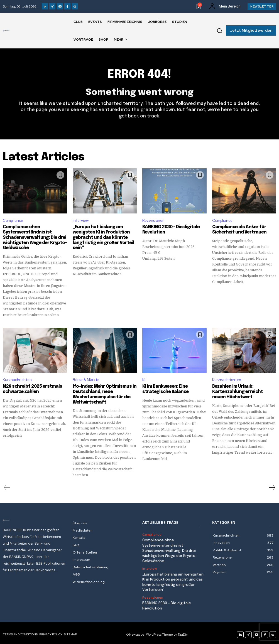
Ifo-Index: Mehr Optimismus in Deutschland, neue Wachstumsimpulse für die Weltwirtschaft (103, 393)
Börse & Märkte (86, 379)
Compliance (13, 221)
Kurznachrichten (17, 379)
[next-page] (272, 486)
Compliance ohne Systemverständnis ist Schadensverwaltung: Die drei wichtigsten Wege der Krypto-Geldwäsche (33, 237)
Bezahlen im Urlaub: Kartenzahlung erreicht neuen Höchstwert (242, 391)
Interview (81, 221)
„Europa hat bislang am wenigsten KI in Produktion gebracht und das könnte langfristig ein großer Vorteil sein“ (101, 237)
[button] (219, 31)
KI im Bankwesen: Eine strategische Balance (164, 388)
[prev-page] (7, 486)
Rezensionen (153, 221)
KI (144, 379)
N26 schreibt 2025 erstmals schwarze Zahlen (30, 388)
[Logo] (6, 31)
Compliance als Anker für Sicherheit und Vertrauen (238, 230)
